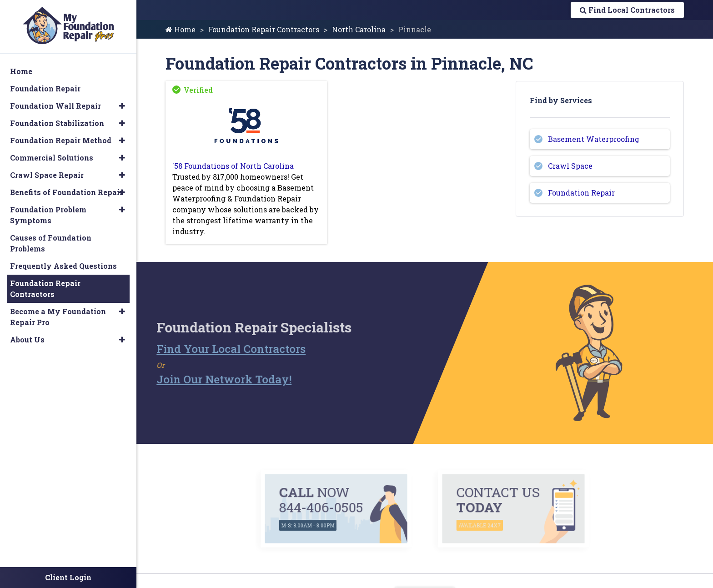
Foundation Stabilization (57, 123)
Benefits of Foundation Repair (66, 192)
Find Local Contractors (627, 10)
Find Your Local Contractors (213, 349)
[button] (122, 106)
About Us (27, 339)
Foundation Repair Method (61, 140)
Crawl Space (570, 166)
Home (181, 29)
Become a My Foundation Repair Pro (58, 317)
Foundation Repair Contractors (264, 29)
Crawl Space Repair (47, 175)
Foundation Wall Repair (55, 106)
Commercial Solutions (52, 158)
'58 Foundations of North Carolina (233, 166)
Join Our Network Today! (206, 379)
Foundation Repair (581, 193)
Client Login (68, 577)
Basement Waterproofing (594, 139)
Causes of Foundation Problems (51, 243)
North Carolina (359, 29)
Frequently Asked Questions (63, 266)
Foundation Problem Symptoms (48, 215)
